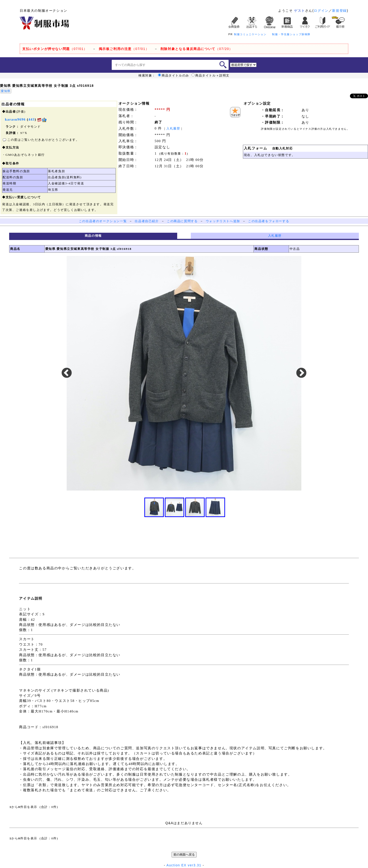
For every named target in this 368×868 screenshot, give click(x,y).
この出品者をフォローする (269, 221)
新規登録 (339, 11)
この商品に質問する (182, 221)
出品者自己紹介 (147, 221)
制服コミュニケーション (250, 34)
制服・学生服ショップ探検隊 (291, 34)
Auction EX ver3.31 (184, 865)
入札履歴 (173, 128)
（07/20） (197, 49)
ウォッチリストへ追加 (223, 221)
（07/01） (55, 49)
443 (32, 119)
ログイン (321, 11)
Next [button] (301, 373)
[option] (184, 373)
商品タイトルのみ (174, 76)
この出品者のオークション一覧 (103, 221)
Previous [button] (67, 373)
